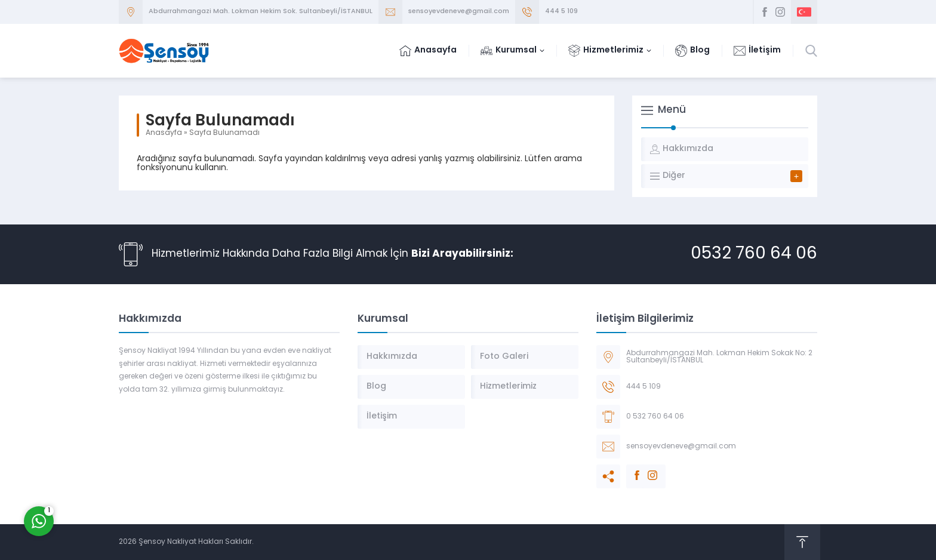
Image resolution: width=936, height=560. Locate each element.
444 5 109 (561, 12)
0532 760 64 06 (754, 254)
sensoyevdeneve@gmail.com (459, 12)
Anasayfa (164, 133)
